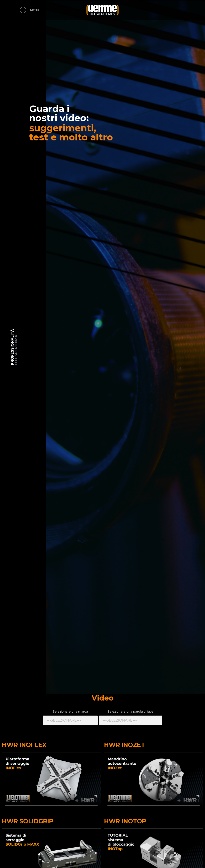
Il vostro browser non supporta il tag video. (51, 780)
